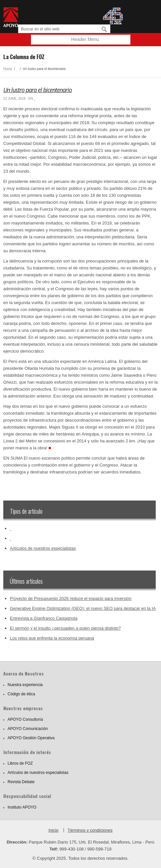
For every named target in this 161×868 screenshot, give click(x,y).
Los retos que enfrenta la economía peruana (52, 638)
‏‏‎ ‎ (17, 69)
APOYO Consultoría (25, 719)
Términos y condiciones (90, 830)
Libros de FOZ (20, 763)
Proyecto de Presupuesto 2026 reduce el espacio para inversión (71, 598)
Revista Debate (21, 782)
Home (8, 69)
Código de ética (21, 694)
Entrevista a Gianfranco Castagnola (44, 618)
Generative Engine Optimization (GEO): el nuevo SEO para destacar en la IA (83, 608)
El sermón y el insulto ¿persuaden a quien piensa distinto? (65, 628)
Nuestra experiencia (25, 685)
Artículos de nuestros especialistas (43, 548)
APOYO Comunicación (28, 729)
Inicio (53, 830)
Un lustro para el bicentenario (38, 90)
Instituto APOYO (22, 807)
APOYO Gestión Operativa (31, 738)
